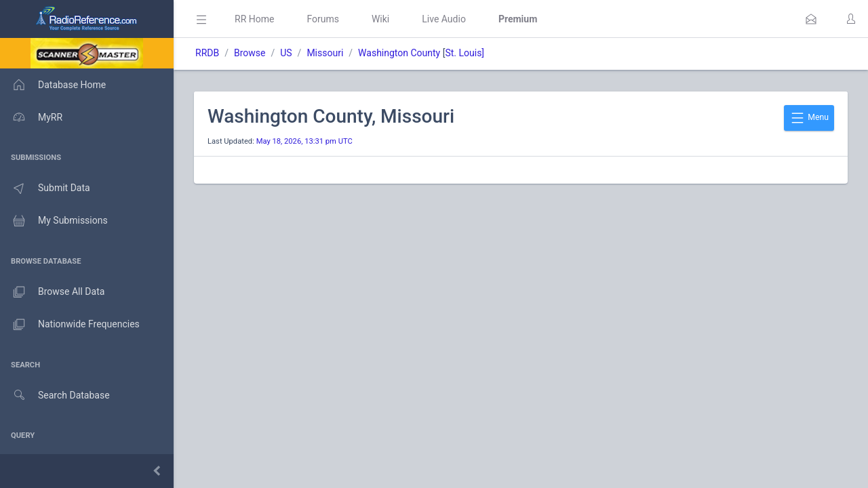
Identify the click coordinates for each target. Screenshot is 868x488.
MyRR (31, 117)
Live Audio (444, 19)
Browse (250, 53)
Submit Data (45, 188)
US (286, 53)
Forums (323, 19)
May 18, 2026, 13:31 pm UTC (304, 141)
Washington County (399, 53)
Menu (809, 118)
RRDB (207, 53)
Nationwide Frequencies (70, 325)
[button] (811, 19)
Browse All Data (52, 292)
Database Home (53, 85)
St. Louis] (465, 53)
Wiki (380, 19)
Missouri (325, 53)
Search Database (55, 395)
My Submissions (54, 221)
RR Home (254, 19)
